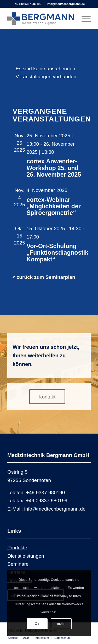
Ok (37, 624)
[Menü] (83, 18)
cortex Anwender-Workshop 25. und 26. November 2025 (54, 168)
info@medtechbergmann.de (66, 4)
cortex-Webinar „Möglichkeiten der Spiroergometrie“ (54, 206)
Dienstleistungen (26, 556)
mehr (61, 624)
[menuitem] (13, 638)
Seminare (18, 564)
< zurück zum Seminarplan (44, 277)
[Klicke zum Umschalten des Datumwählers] (27, 99)
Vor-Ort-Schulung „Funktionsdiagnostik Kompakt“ (57, 253)
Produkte (17, 548)
